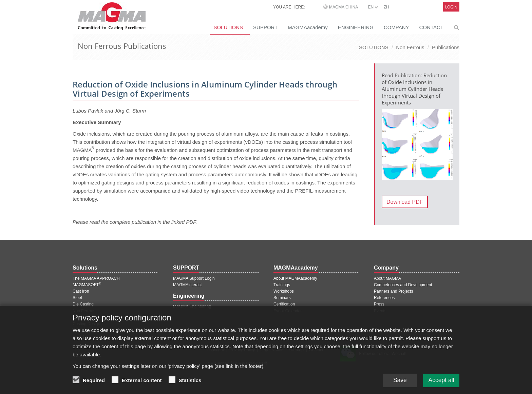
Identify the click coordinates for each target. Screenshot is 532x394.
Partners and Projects (393, 291)
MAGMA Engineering (192, 307)
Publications (446, 47)
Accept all (441, 382)
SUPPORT (265, 27)
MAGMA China (344, 7)
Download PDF (405, 202)
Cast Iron (81, 291)
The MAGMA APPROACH (96, 278)
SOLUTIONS (228, 27)
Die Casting (83, 304)
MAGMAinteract (187, 285)
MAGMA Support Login (194, 278)
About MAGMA (387, 278)
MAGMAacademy (308, 27)
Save (398, 382)
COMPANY (396, 27)
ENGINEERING (356, 27)
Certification (284, 304)
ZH (386, 7)
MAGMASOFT (87, 285)
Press (379, 304)
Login (451, 7)
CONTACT (431, 27)
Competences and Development (403, 285)
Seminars (282, 298)
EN (373, 7)
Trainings (282, 285)
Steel (77, 298)
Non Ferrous (410, 47)
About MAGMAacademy (295, 278)
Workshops (284, 291)
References (384, 298)
